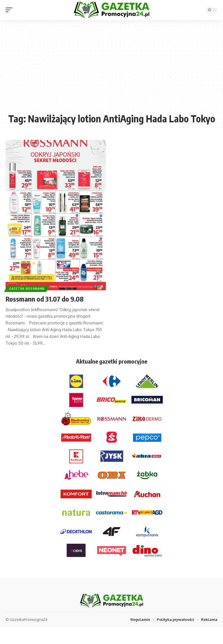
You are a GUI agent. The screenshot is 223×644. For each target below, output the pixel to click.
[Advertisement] (111, 69)
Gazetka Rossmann (27, 289)
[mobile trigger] (10, 10)
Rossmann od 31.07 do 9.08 (45, 299)
